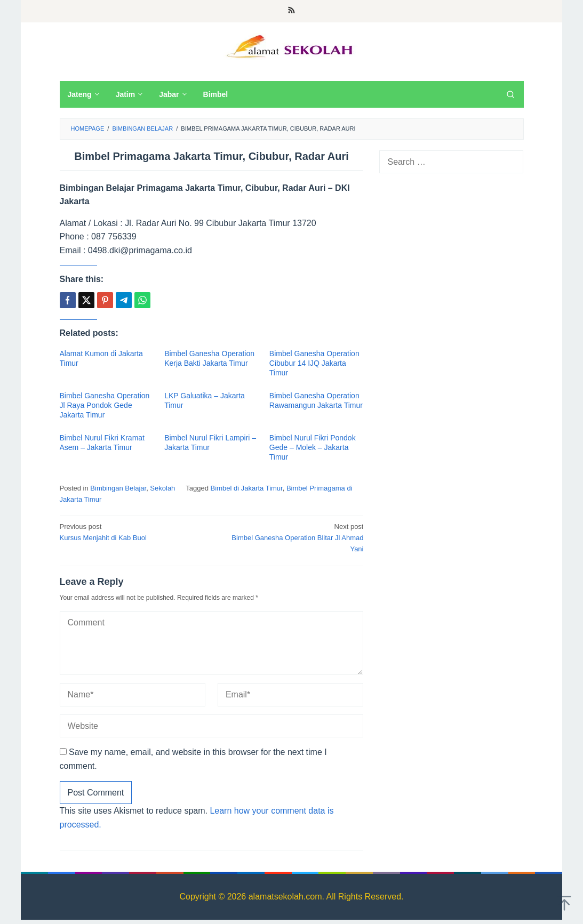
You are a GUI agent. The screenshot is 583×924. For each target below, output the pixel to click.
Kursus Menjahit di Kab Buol (133, 532)
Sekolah (162, 488)
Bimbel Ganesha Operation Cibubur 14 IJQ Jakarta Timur (314, 363)
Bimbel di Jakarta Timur (247, 488)
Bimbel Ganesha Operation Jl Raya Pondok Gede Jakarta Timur (105, 405)
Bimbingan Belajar (118, 488)
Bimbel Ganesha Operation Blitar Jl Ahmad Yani (291, 537)
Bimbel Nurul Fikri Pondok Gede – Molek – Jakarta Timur (313, 447)
